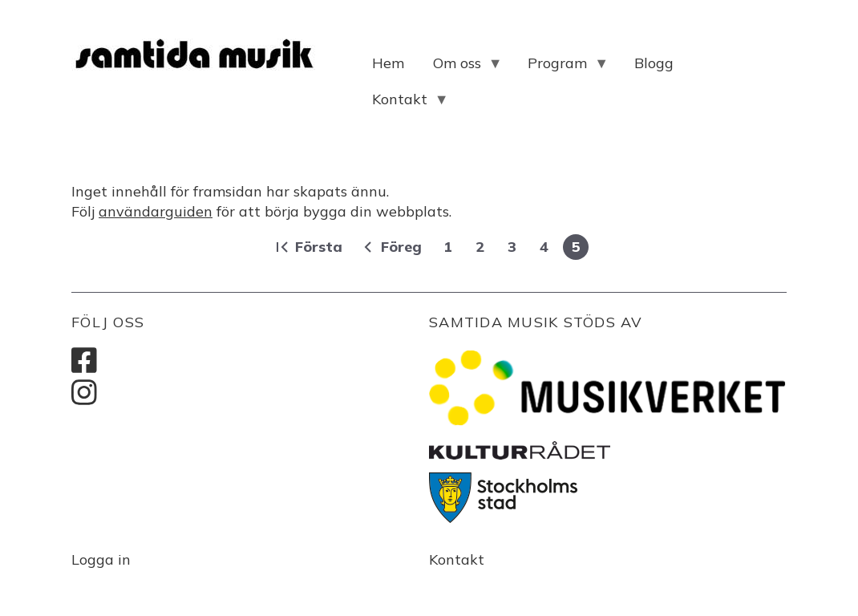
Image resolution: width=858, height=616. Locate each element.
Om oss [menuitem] (461, 68)
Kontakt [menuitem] (403, 104)
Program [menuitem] (561, 68)
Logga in (101, 559)
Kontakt (457, 559)
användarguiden (156, 211)
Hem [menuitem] (388, 63)
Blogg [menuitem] (654, 63)
